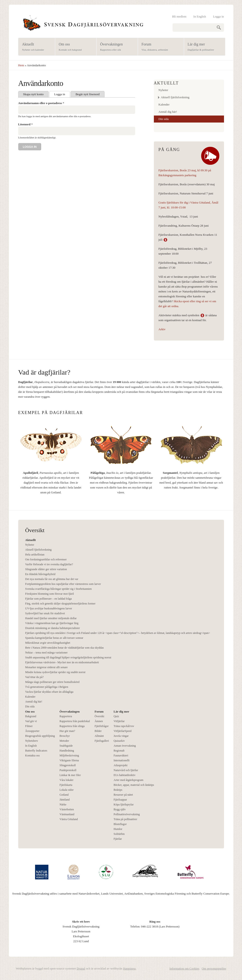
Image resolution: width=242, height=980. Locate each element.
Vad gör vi (31, 721)
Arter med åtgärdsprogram (128, 780)
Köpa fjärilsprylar (124, 804)
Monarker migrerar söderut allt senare (47, 667)
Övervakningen (116, 47)
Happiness (129, 968)
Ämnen (99, 721)
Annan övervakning (125, 746)
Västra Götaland (69, 819)
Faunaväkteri (121, 755)
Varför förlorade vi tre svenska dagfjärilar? (49, 564)
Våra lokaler (66, 780)
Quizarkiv (119, 741)
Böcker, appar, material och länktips (134, 785)
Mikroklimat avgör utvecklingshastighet (48, 643)
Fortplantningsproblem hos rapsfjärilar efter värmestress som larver (63, 584)
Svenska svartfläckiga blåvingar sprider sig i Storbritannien (59, 589)
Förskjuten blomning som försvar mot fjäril (50, 594)
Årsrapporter (32, 731)
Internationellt (122, 760)
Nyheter (163, 90)
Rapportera (66, 716)
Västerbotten (67, 809)
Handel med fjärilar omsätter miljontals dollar (51, 618)
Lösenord (25, 124)
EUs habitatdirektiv (125, 775)
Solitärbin (119, 834)
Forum (159, 47)
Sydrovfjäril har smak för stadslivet (45, 613)
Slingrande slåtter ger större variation (46, 569)
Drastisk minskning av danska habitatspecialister (53, 628)
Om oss (74, 47)
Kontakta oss (33, 755)
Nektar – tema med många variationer (47, 653)
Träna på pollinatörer (125, 819)
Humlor (118, 829)
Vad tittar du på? (34, 677)
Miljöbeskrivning (69, 755)
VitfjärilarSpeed (123, 731)
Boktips (118, 790)
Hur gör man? (67, 731)
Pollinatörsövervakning (127, 814)
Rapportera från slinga (72, 726)
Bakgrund (31, 716)
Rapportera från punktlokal (75, 721)
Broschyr (65, 736)
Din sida (164, 119)
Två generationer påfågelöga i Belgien (47, 687)
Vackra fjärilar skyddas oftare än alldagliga (49, 692)
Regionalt (119, 751)
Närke (63, 804)
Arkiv (162, 329)
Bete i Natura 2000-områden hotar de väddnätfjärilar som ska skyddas (65, 648)
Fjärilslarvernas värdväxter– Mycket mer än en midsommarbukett (62, 662)
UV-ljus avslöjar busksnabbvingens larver (49, 608)
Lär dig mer (203, 47)
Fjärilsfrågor (101, 726)
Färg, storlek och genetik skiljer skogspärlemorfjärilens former (60, 604)
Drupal (81, 968)
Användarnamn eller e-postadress (41, 103)
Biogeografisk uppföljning (40, 736)
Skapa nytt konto (33, 94)
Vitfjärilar (119, 721)
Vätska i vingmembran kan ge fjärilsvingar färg (52, 623)
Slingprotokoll (67, 765)
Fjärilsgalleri (102, 741)
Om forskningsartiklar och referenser (46, 559)
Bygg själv (120, 809)
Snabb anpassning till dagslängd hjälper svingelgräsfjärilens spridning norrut (68, 657)
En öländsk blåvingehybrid (40, 574)
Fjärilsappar (120, 800)
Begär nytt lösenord (88, 94)
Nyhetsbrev (32, 741)
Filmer (29, 726)
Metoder (64, 741)
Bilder (98, 731)
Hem (21, 65)
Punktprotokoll (68, 770)
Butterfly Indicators (36, 751)
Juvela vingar (121, 736)
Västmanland (67, 814)
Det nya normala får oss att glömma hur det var (52, 579)
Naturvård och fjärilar (126, 770)
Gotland (64, 795)
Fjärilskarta (66, 785)
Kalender (164, 104)
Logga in (219, 16)
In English (200, 16)
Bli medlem (179, 16)
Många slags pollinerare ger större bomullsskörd (52, 682)
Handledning (67, 751)
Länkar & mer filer (70, 775)
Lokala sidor (66, 790)
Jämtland (64, 800)
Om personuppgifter (214, 968)
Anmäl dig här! (168, 112)
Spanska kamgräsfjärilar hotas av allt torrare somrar (54, 638)
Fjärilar (118, 839)
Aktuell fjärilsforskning (175, 97)
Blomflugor (120, 824)
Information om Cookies (184, 968)
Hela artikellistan (35, 555)
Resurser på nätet (123, 795)
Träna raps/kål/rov (124, 726)
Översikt (99, 716)
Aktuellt (35, 47)
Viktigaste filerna (69, 760)
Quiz (116, 716)
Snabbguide (66, 746)
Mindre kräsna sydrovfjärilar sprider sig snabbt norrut (55, 672)
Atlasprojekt (121, 765)
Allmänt (99, 736)
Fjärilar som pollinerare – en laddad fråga (49, 599)
